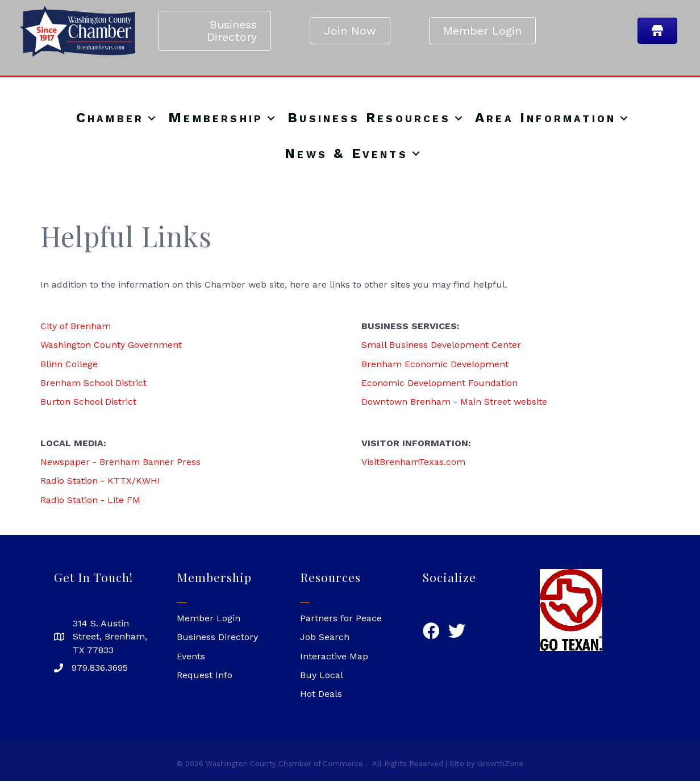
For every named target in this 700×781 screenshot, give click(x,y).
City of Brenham (76, 326)
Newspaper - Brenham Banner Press (120, 462)
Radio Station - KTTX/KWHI (100, 481)
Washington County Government (111, 345)
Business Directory (217, 637)
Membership (216, 118)
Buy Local (322, 675)
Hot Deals (321, 694)
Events (191, 656)
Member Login (209, 618)
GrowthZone (500, 764)
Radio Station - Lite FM (90, 500)
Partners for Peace (341, 618)
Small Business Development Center (441, 345)
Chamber (110, 118)
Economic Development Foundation (439, 383)
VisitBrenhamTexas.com (413, 462)
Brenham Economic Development (435, 364)
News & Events (346, 154)
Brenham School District (93, 383)
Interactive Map (334, 656)
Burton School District (88, 402)
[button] (214, 31)
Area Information (545, 118)
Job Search (325, 637)
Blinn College (69, 364)
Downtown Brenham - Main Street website (454, 402)
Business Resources (369, 118)
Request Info (205, 675)
